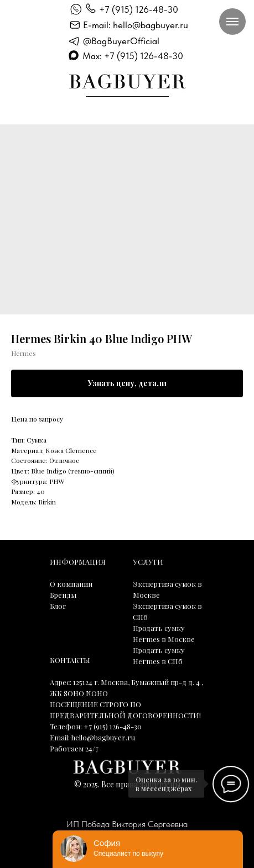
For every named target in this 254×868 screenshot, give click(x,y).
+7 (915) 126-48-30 (139, 9)
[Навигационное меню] (232, 22)
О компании (71, 584)
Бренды (63, 595)
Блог (58, 606)
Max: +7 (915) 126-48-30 (133, 56)
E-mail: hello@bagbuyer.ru (136, 25)
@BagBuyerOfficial (121, 41)
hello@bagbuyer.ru (103, 737)
